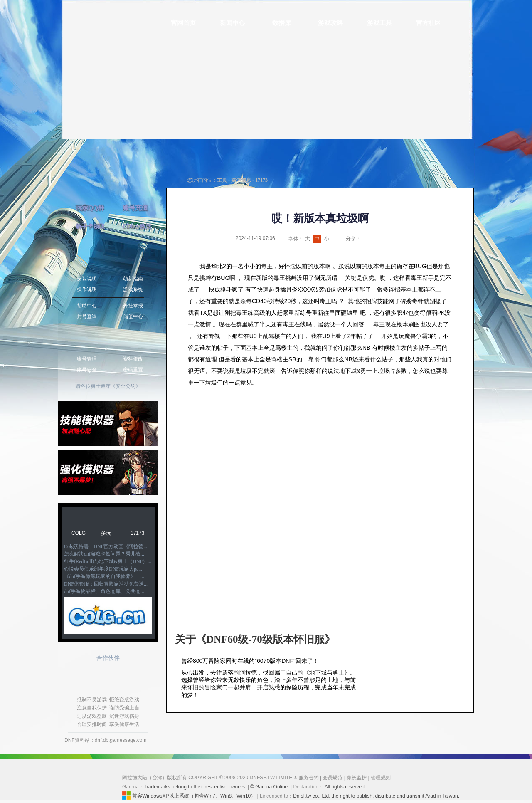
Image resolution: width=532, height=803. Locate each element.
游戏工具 (379, 23)
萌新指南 (133, 279)
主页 (222, 180)
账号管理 (87, 359)
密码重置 (133, 370)
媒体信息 (241, 180)
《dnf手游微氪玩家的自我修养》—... (104, 576)
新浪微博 (365, 239)
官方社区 (429, 23)
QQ (375, 239)
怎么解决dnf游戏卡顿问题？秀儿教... (104, 554)
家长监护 (357, 778)
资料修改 (133, 359)
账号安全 (87, 370)
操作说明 (87, 289)
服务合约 (309, 778)
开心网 (406, 239)
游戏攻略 (330, 23)
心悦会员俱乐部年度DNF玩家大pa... (103, 569)
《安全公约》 (126, 386)
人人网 (396, 239)
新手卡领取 (90, 226)
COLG (79, 533)
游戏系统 (133, 289)
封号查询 (87, 316)
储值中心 (133, 316)
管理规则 (381, 778)
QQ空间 (386, 239)
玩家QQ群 (90, 208)
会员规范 (332, 778)
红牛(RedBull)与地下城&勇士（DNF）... (108, 561)
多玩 (106, 533)
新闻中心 (232, 23)
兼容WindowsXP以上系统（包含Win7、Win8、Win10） (189, 796)
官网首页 (183, 23)
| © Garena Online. (268, 787)
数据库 (282, 23)
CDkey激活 (137, 226)
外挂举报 (133, 306)
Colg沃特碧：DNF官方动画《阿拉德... (106, 546)
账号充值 (135, 208)
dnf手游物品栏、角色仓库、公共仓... (104, 591)
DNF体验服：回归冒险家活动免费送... (106, 584)
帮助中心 (87, 306)
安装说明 (87, 279)
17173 (137, 533)
